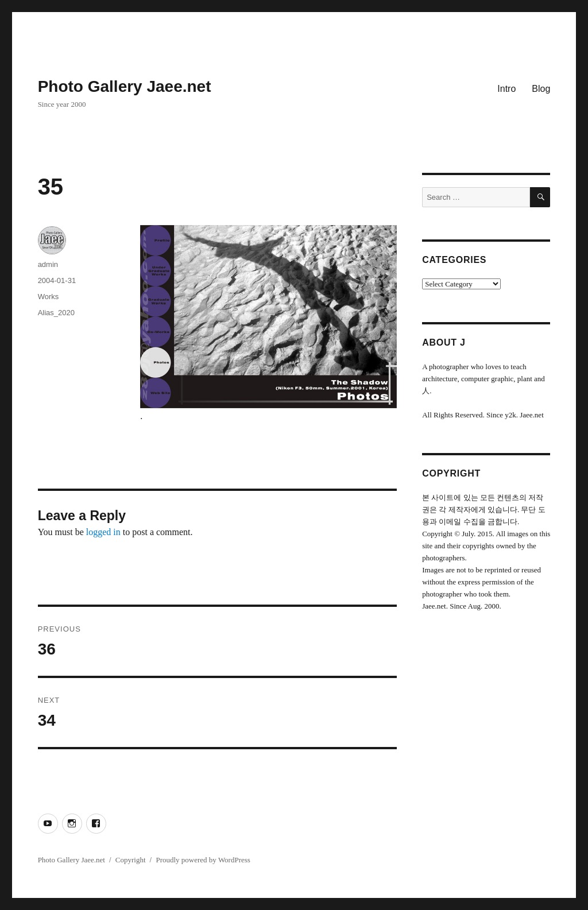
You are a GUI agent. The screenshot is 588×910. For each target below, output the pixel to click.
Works (49, 297)
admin (48, 264)
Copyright (131, 860)
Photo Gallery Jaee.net (125, 86)
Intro (506, 89)
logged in (103, 532)
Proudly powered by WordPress (203, 860)
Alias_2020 (56, 313)
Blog (541, 89)
